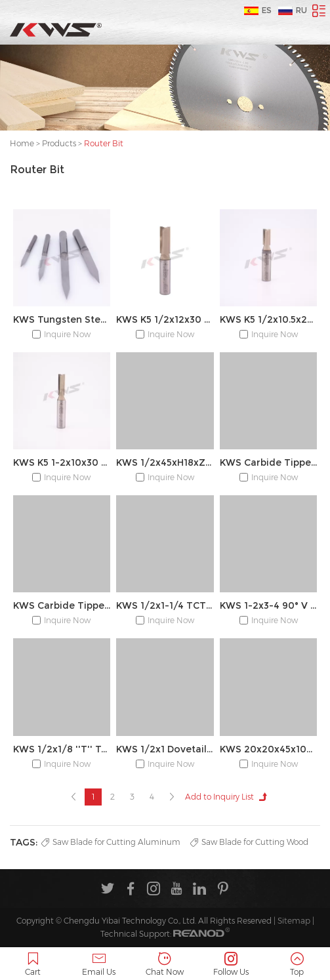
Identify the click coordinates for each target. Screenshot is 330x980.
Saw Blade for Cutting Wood (249, 842)
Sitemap (294, 921)
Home (22, 143)
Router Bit (104, 143)
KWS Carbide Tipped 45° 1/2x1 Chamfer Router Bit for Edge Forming (268, 462)
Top (297, 965)
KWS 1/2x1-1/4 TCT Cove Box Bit (165, 605)
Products (59, 143)
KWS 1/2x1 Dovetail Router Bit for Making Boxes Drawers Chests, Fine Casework (165, 749)
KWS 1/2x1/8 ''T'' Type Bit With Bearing (62, 749)
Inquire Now (67, 334)
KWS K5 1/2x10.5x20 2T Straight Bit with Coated (268, 319)
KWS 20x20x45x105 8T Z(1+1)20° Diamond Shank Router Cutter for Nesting (268, 749)
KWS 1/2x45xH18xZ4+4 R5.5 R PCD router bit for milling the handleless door (165, 462)
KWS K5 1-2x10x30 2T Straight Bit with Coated (62, 462)
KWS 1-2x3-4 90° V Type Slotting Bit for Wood (268, 605)
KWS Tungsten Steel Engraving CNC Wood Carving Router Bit (62, 319)
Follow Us (231, 965)
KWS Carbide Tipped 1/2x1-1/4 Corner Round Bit (62, 605)
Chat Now (165, 965)
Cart (33, 965)
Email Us (99, 965)
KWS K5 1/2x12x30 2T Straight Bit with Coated (165, 319)
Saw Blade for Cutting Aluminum (111, 842)
